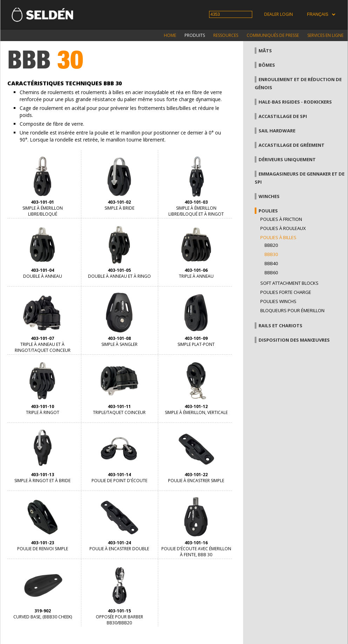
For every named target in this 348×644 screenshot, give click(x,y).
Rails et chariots (280, 326)
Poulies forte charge (286, 292)
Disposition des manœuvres (294, 340)
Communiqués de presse (273, 35)
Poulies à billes (278, 237)
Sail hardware (277, 131)
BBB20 (271, 245)
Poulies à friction (281, 219)
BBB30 (271, 254)
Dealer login (279, 14)
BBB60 (271, 272)
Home (170, 35)
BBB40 (271, 263)
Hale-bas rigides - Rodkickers (295, 102)
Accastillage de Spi (283, 116)
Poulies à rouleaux (283, 228)
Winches (269, 196)
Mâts (265, 51)
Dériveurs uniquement (287, 159)
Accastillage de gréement (292, 145)
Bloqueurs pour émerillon (292, 310)
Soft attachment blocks (289, 283)
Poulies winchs (278, 301)
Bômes (267, 65)
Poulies (268, 211)
